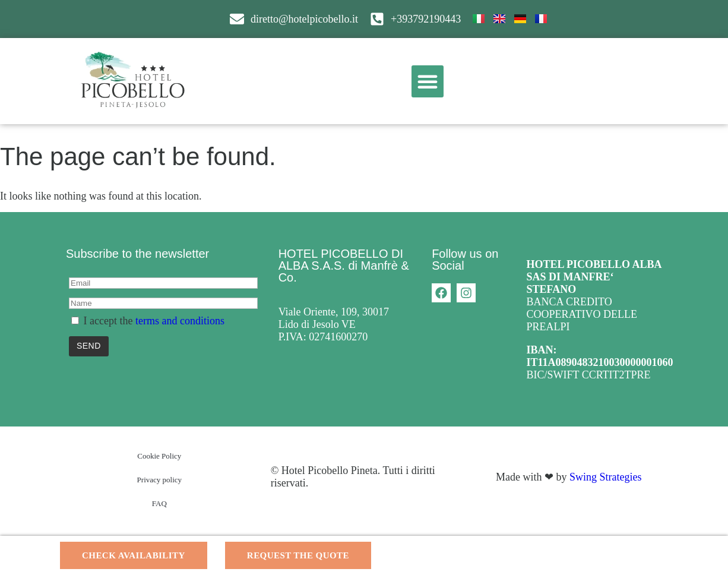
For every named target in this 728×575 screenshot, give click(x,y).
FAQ (159, 503)
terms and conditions (180, 321)
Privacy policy (159, 480)
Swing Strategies (606, 477)
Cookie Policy (159, 456)
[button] (428, 81)
